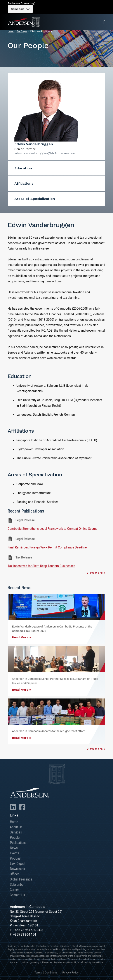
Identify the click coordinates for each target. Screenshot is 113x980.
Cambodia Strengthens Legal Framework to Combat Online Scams (53, 529)
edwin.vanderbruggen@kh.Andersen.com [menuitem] (45, 153)
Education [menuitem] (23, 168)
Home (11, 31)
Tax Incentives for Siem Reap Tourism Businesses (41, 566)
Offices (15, 874)
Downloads (17, 869)
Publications (18, 843)
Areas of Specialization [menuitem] (35, 199)
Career (14, 890)
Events (14, 853)
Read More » (22, 637)
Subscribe (17, 885)
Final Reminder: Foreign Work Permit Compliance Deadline (47, 547)
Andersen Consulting (21, 3)
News (14, 848)
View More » (96, 573)
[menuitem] (20, 9)
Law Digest (18, 864)
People (15, 837)
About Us (16, 827)
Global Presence (21, 879)
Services (16, 832)
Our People (22, 31)
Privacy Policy (70, 973)
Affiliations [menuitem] (24, 183)
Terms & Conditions (46, 973)
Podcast (16, 858)
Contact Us (17, 895)
